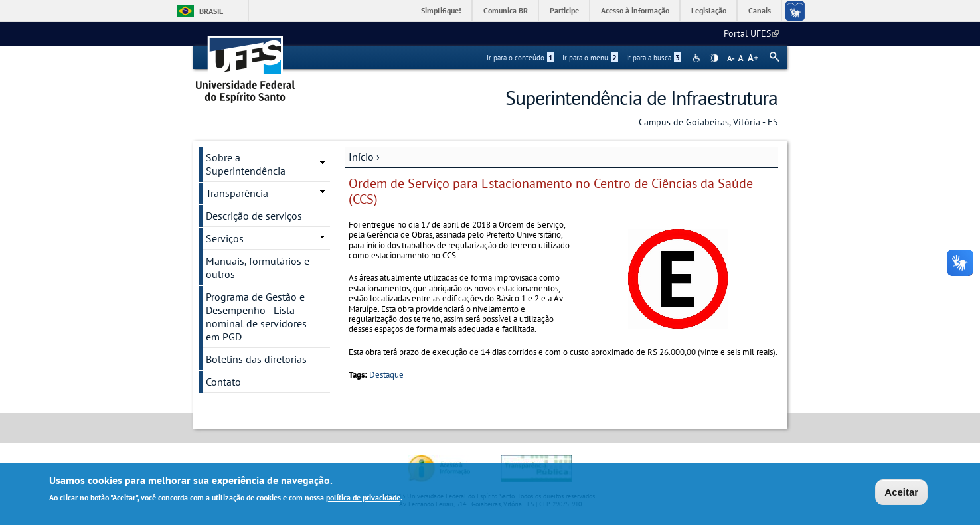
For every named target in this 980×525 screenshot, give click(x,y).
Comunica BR (506, 10)
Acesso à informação (635, 10)
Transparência (237, 193)
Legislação (709, 10)
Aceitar (901, 493)
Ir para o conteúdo (521, 58)
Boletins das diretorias (256, 359)
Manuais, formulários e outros (258, 267)
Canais (760, 10)
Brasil (211, 11)
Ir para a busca (654, 58)
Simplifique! (441, 10)
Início (361, 157)
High (714, 58)
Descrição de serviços (254, 216)
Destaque (386, 375)
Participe (564, 10)
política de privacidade (363, 499)
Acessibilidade (698, 58)
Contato (223, 382)
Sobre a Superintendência (246, 164)
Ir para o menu (590, 58)
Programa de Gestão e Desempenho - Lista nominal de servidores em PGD (256, 317)
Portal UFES (751, 33)
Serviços (225, 238)
